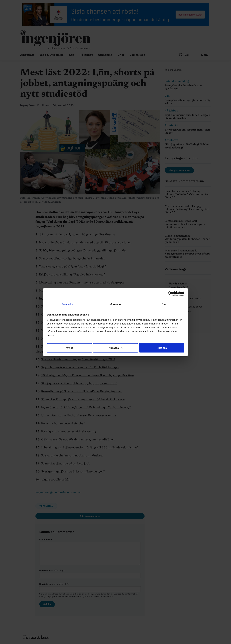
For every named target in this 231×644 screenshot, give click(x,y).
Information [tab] (116, 304)
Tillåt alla (162, 348)
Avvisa (69, 348)
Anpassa (116, 348)
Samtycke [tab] (67, 304)
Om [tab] (164, 304)
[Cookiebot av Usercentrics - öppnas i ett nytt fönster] (170, 294)
